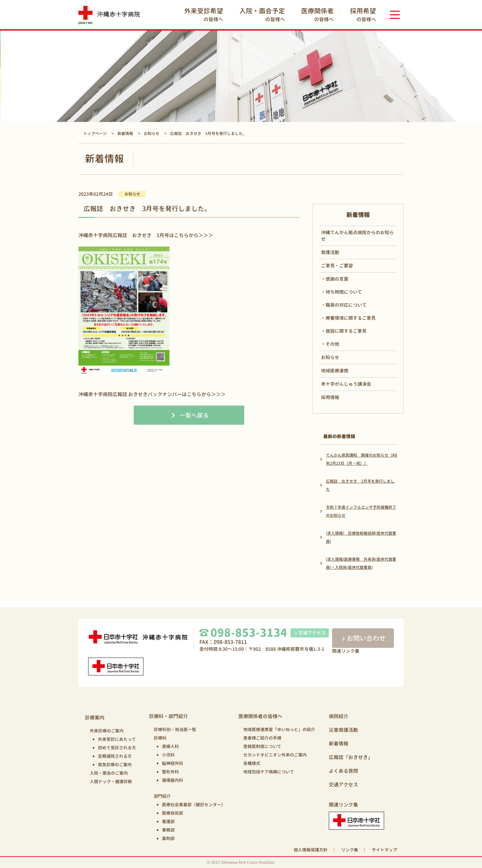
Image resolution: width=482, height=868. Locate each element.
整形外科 (170, 772)
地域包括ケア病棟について (269, 772)
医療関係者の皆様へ (260, 716)
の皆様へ (204, 14)
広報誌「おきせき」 (351, 757)
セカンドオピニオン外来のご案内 (275, 755)
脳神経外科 (173, 763)
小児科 (168, 755)
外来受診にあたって (117, 739)
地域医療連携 (335, 371)
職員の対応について (346, 305)
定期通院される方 (115, 756)
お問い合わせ (363, 638)
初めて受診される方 (117, 748)
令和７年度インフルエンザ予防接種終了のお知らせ (361, 511)
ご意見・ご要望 (337, 266)
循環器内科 (173, 780)
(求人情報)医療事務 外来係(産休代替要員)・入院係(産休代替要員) (361, 563)
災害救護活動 (343, 730)
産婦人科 (170, 746)
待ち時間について (344, 292)
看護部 (168, 821)
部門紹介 (162, 796)
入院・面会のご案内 (109, 773)
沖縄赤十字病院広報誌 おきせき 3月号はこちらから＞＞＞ (146, 235)
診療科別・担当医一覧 (175, 729)
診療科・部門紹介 (168, 716)
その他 (332, 344)
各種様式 (252, 763)
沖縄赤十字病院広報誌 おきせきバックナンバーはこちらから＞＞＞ (152, 394)
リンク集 (350, 850)
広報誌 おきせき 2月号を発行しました (360, 485)
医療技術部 (173, 813)
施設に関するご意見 (346, 331)
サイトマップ (384, 850)
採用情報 (330, 397)
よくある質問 (343, 771)
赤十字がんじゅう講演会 (346, 384)
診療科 (160, 738)
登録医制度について (262, 746)
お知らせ (330, 357)
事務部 (168, 830)
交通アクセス (310, 633)
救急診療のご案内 (115, 765)
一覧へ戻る (194, 415)
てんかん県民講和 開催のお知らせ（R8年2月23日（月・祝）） (361, 459)
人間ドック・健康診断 (111, 781)
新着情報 (339, 744)
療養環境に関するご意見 (351, 318)
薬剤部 (168, 838)
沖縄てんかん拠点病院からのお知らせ (357, 236)
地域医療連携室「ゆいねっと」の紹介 (279, 729)
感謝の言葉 (337, 279)
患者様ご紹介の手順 (262, 738)
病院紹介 (339, 716)
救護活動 (330, 252)
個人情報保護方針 (311, 850)
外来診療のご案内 (107, 731)
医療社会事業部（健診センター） (194, 805)
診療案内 (95, 718)
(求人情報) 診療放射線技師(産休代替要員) (361, 537)
